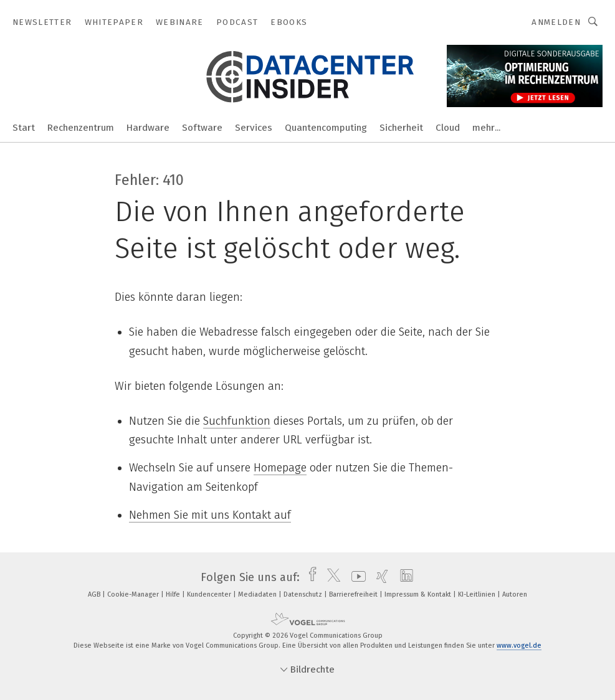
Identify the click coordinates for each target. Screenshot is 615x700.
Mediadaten (258, 594)
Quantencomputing (326, 128)
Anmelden (556, 22)
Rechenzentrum (81, 128)
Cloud (448, 128)
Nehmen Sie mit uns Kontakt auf (210, 515)
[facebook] (309, 577)
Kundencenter (210, 594)
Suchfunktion (237, 421)
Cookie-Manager (134, 594)
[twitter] (331, 577)
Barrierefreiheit (354, 594)
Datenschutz (304, 594)
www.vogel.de (519, 646)
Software (202, 128)
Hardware (148, 128)
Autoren (515, 594)
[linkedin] (403, 577)
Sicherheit (401, 128)
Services (254, 128)
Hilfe (174, 594)
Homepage (280, 468)
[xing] (379, 577)
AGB (95, 594)
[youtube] (355, 577)
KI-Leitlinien (478, 594)
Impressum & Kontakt (419, 594)
